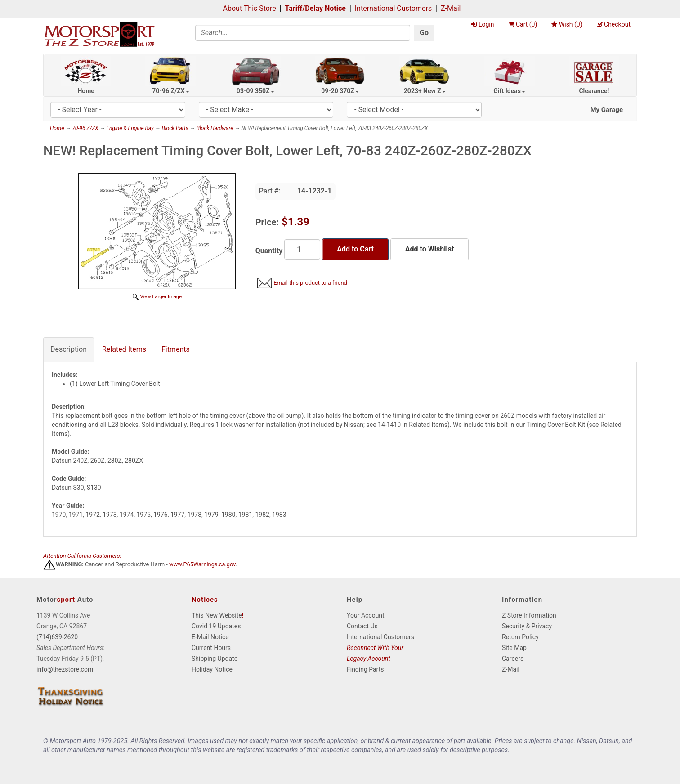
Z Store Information (529, 615)
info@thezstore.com (65, 669)
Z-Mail (451, 8)
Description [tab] (69, 349)
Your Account (366, 615)
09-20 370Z (340, 91)
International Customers (393, 8)
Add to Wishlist (429, 249)
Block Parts (175, 128)
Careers (513, 659)
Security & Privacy (527, 626)
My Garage (606, 110)
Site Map (514, 648)
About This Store (250, 8)
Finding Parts (365, 669)
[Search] (303, 33)
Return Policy (520, 637)
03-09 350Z (255, 91)
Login (483, 24)
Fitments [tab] (176, 349)
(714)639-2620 (57, 637)
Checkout (614, 24)
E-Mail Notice (210, 637)
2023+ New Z (425, 91)
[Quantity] (302, 249)
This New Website (217, 615)
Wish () (567, 24)
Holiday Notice (212, 669)
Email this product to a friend (310, 283)
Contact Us (362, 626)
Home (86, 91)
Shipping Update (215, 659)
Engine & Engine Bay (130, 128)
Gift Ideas (509, 91)
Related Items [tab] (124, 349)
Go (424, 33)
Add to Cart (355, 249)
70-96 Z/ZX (170, 91)
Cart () (523, 24)
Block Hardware (215, 128)
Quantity (269, 251)
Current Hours (211, 648)
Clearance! (594, 91)
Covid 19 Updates (216, 626)
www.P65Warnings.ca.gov (202, 565)
